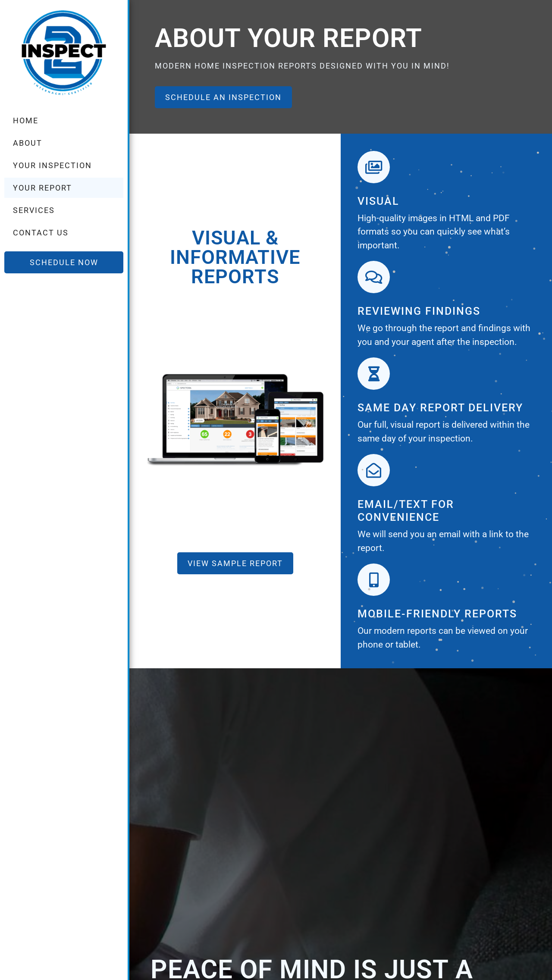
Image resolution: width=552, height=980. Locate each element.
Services (34, 210)
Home (26, 121)
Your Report (42, 188)
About (28, 143)
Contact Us (41, 233)
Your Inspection (52, 165)
